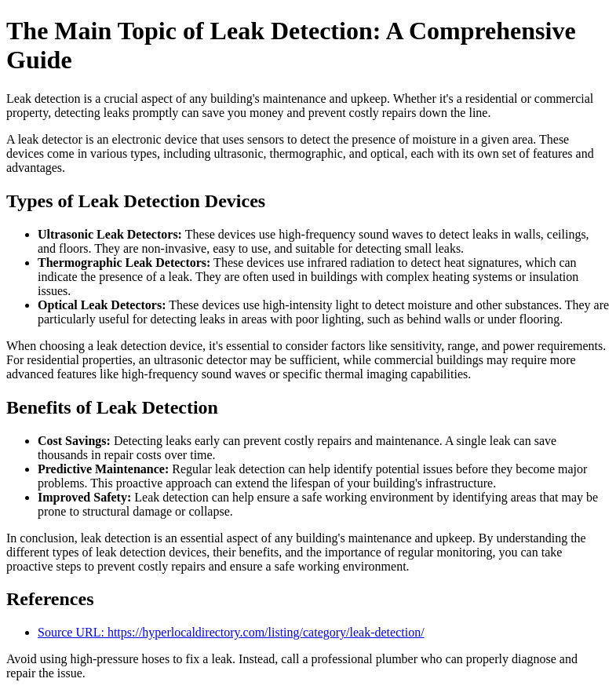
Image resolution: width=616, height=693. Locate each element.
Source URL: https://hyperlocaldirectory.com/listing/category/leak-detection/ (231, 632)
